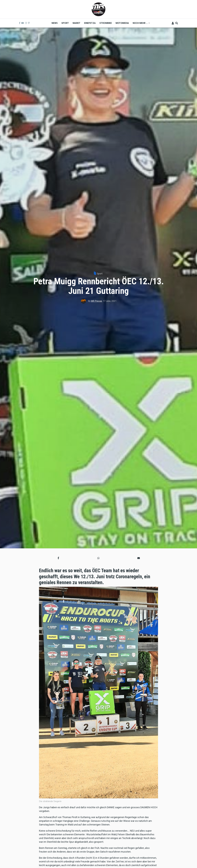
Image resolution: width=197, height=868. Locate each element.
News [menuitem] (55, 23)
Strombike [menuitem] (106, 23)
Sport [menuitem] (65, 23)
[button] (58, 558)
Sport (100, 274)
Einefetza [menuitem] (90, 23)
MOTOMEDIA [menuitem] (122, 23)
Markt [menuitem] (76, 23)
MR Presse (96, 301)
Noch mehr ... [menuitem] (140, 24)
